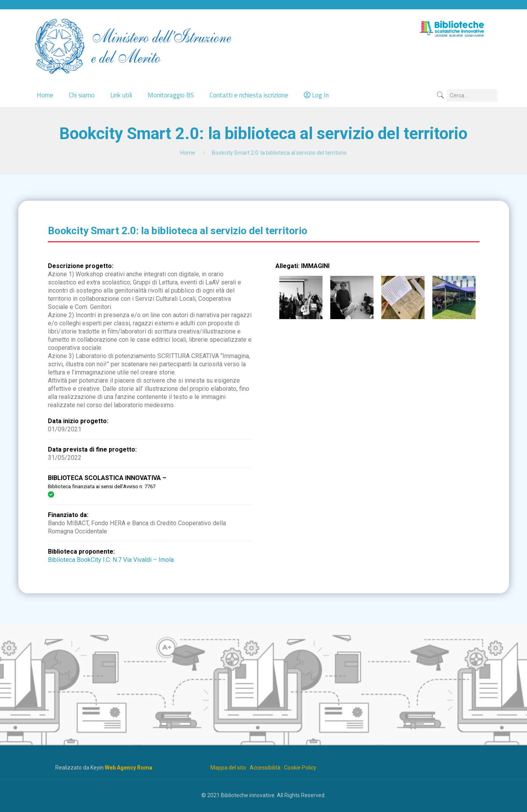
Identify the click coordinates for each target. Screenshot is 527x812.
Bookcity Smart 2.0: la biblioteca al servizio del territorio (279, 153)
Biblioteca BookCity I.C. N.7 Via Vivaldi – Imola (111, 560)
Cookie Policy (300, 768)
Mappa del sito (228, 768)
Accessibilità (265, 768)
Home (188, 153)
